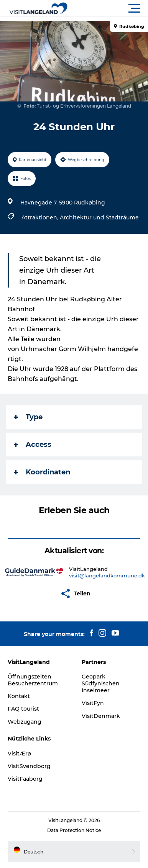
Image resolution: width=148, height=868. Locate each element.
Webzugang (25, 722)
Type (28, 417)
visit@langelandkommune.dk (107, 575)
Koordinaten (42, 472)
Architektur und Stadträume (99, 217)
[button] (109, 8)
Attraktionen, (41, 217)
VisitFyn (93, 703)
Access (33, 445)
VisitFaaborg (25, 779)
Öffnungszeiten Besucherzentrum (33, 680)
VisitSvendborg (29, 766)
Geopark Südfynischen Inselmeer (101, 683)
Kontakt (19, 696)
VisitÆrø (19, 754)
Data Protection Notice (74, 830)
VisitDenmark (101, 716)
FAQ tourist (23, 709)
